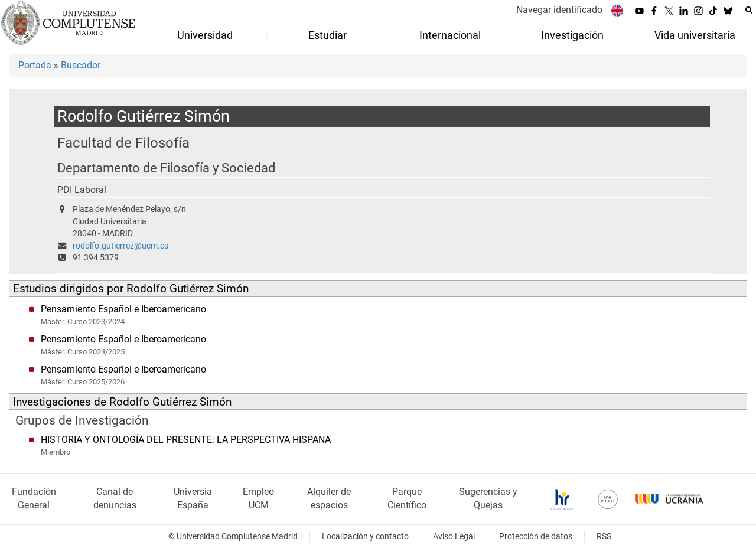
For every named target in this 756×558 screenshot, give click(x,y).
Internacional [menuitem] (450, 35)
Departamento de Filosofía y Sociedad (166, 168)
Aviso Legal (454, 536)
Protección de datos (536, 536)
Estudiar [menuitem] (328, 35)
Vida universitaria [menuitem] (695, 35)
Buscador (81, 65)
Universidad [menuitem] (205, 35)
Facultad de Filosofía (123, 143)
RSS (604, 536)
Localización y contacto (365, 536)
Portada (35, 65)
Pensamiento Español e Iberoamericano (123, 309)
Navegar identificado (559, 10)
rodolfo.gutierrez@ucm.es (120, 246)
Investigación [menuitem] (572, 35)
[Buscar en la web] (749, 10)
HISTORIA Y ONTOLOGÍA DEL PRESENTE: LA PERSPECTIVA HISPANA (186, 440)
